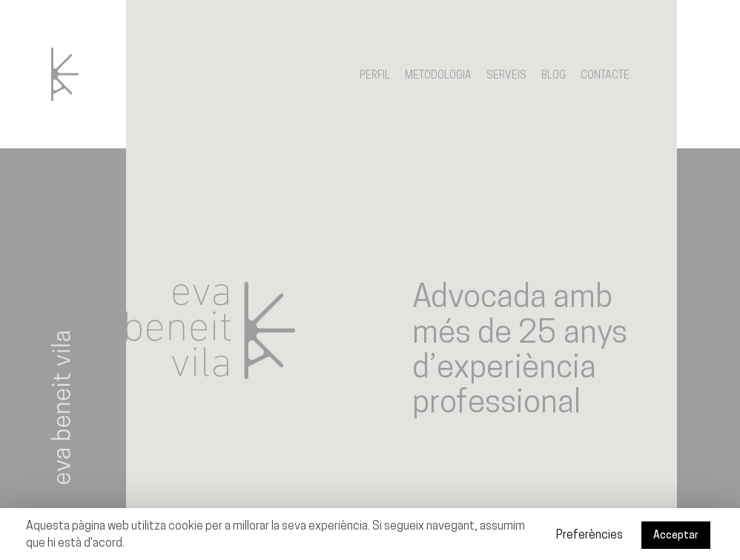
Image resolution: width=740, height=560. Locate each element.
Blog (554, 76)
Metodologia (438, 76)
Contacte (605, 76)
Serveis (506, 76)
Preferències (589, 536)
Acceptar (676, 536)
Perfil (375, 76)
